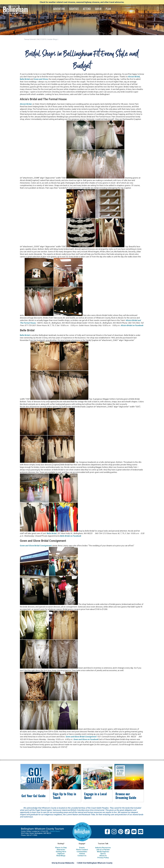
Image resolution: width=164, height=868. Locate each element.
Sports (103, 854)
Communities (82, 852)
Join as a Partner (103, 850)
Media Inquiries (103, 852)
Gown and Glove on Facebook (86, 739)
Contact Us (82, 856)
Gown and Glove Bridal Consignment (81, 737)
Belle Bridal (25, 79)
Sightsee (61, 854)
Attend (82, 854)
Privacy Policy (103, 858)
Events (82, 848)
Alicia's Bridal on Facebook (132, 325)
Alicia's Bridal (134, 77)
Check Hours (55, 831)
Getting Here (61, 852)
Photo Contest (82, 850)
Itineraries (61, 850)
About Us (103, 856)
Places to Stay (61, 848)
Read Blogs (61, 856)
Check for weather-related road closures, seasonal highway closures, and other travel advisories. (82, 2)
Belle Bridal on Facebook (71, 536)
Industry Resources (103, 848)
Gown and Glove (41, 79)
